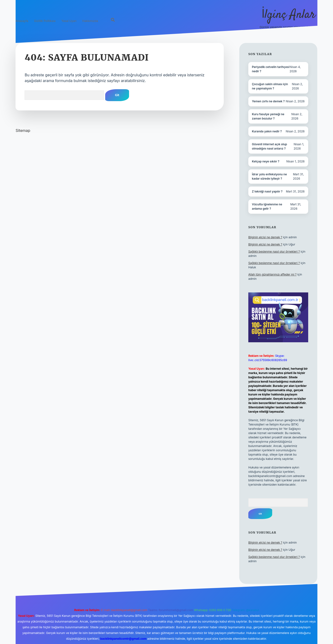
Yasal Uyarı (69, 21)
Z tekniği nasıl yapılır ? (267, 191)
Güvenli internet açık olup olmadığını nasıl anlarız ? (269, 146)
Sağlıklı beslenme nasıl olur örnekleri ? (274, 252)
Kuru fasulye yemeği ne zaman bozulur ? (268, 116)
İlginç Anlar (288, 15)
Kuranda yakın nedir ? (267, 131)
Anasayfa (22, 21)
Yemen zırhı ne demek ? (268, 101)
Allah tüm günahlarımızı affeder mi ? (272, 274)
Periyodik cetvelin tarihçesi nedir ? (271, 69)
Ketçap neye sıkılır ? (266, 161)
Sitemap (23, 130)
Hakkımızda (90, 21)
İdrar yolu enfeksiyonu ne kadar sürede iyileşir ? (269, 176)
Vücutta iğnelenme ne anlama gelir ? (267, 206)
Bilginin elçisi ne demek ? (265, 237)
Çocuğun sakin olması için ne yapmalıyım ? (270, 86)
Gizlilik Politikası (45, 21)
